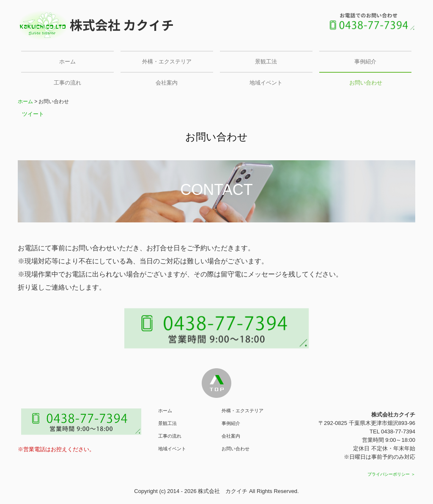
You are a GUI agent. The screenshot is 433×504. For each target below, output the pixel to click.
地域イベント (266, 83)
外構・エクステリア (167, 62)
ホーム (67, 62)
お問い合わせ (366, 83)
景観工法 (266, 62)
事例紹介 (365, 62)
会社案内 (167, 83)
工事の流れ (67, 83)
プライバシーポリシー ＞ (391, 474)
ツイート (33, 114)
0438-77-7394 (398, 431)
